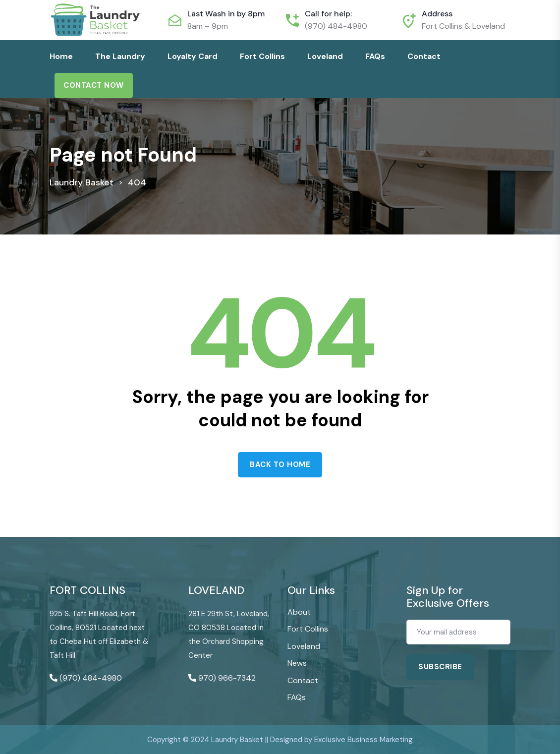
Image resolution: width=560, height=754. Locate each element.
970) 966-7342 (227, 678)
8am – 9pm (208, 26)
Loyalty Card (193, 56)
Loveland (325, 56)
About (299, 612)
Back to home (280, 464)
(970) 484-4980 (336, 26)
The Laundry (120, 56)
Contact (424, 56)
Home (61, 56)
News (297, 663)
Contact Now (94, 85)
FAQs (375, 56)
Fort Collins (262, 56)
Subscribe (440, 667)
